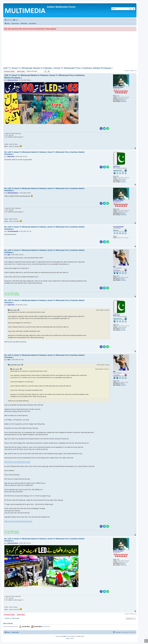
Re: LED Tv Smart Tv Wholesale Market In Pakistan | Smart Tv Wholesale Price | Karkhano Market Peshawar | (44, 153)
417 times (123, 180)
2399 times (124, 101)
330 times (123, 182)
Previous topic (9, 71)
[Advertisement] (70, 49)
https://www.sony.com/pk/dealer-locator (17, 462)
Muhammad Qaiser (118, 87)
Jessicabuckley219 (118, 227)
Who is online (8, 623)
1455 (118, 276)
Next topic (21, 71)
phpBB (64, 636)
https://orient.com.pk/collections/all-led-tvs (18, 521)
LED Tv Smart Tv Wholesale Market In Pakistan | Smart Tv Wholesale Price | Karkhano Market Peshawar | (58, 68)
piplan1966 (13, 365)
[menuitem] (15, 20)
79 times (122, 279)
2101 (118, 96)
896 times (123, 100)
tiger (114, 267)
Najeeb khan (116, 167)
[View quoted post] (18, 310)
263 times (123, 280)
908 (118, 176)
